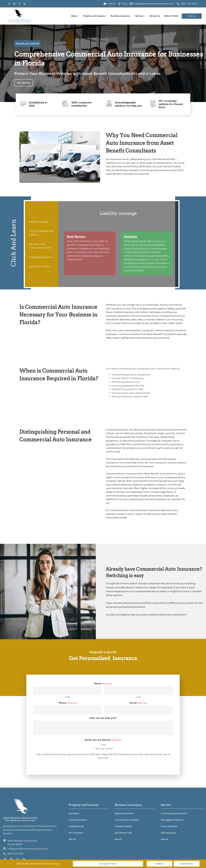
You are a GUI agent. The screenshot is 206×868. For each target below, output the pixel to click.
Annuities (74, 813)
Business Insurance (120, 16)
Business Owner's (124, 813)
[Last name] (138, 691)
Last (138, 697)
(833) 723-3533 (189, 4)
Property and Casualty (94, 16)
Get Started (24, 83)
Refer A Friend (171, 16)
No (104, 745)
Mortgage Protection (172, 820)
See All (72, 839)
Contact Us (155, 16)
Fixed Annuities (169, 826)
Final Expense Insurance (174, 813)
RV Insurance (76, 833)
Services (139, 16)
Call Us (192, 16)
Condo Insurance (78, 820)
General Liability (123, 826)
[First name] (68, 691)
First (68, 697)
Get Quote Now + (108, 864)
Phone (68, 703)
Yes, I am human (104, 748)
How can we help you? (103, 718)
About (74, 16)
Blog (125, 4)
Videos (112, 4)
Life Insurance (168, 833)
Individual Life (76, 826)
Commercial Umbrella (127, 820)
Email (138, 703)
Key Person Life (123, 833)
